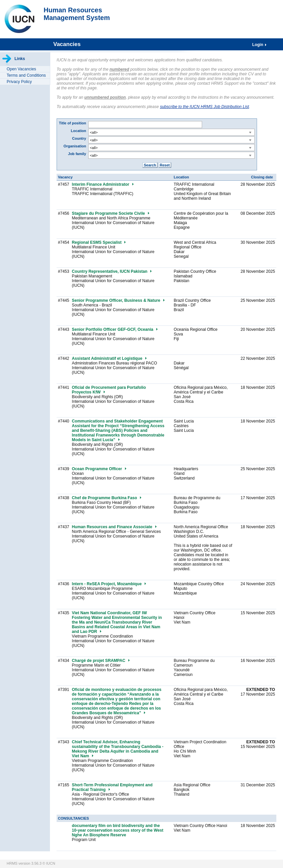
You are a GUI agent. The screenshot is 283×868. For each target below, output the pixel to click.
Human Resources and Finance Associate (115, 527)
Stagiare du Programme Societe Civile (111, 213)
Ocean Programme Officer (100, 469)
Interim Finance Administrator (103, 184)
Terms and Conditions (26, 75)
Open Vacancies (21, 69)
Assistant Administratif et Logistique (110, 358)
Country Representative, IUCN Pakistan (112, 271)
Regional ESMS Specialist (99, 242)
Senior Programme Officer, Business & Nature (119, 300)
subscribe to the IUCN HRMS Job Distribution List (204, 107)
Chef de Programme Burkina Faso (107, 498)
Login (258, 45)
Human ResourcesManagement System (77, 14)
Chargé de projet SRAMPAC (101, 661)
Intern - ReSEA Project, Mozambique (109, 584)
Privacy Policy (19, 82)
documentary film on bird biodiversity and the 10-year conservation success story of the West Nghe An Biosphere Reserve (118, 830)
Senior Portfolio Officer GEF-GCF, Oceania (115, 329)
